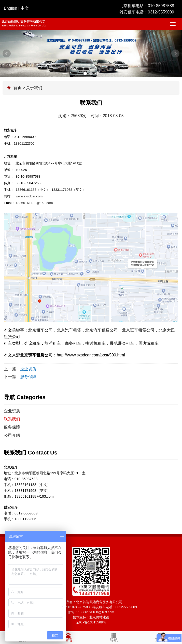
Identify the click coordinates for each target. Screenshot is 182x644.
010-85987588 (161, 6)
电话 (68, 637)
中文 (25, 8)
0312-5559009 (161, 12)
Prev (7, 54)
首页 (18, 88)
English (10, 8)
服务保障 (28, 377)
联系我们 (12, 419)
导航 (114, 637)
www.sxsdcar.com (29, 196)
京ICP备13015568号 (91, 622)
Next (175, 54)
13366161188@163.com (34, 203)
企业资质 (28, 369)
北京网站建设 (99, 617)
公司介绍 (12, 435)
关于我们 (34, 88)
